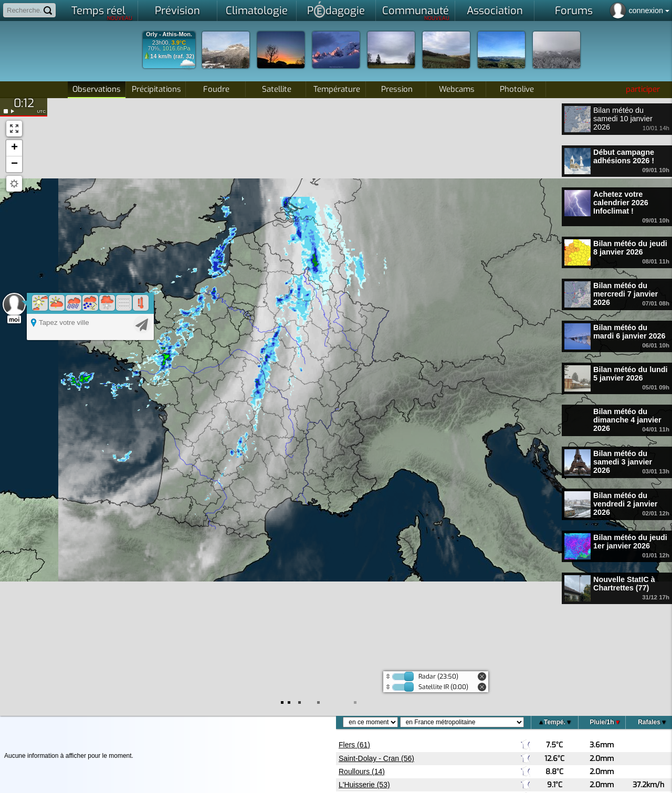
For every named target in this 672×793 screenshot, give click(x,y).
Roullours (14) (362, 771)
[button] (14, 148)
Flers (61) (354, 745)
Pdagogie (336, 9)
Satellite (277, 89)
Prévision (177, 11)
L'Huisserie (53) (364, 785)
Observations (97, 89)
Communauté (416, 13)
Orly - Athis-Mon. (169, 34)
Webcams (457, 89)
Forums (574, 11)
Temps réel (102, 13)
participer (643, 89)
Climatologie (257, 11)
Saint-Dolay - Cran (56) (376, 758)
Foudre (216, 89)
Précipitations (156, 89)
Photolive (517, 89)
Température (337, 89)
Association (495, 11)
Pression (397, 89)
